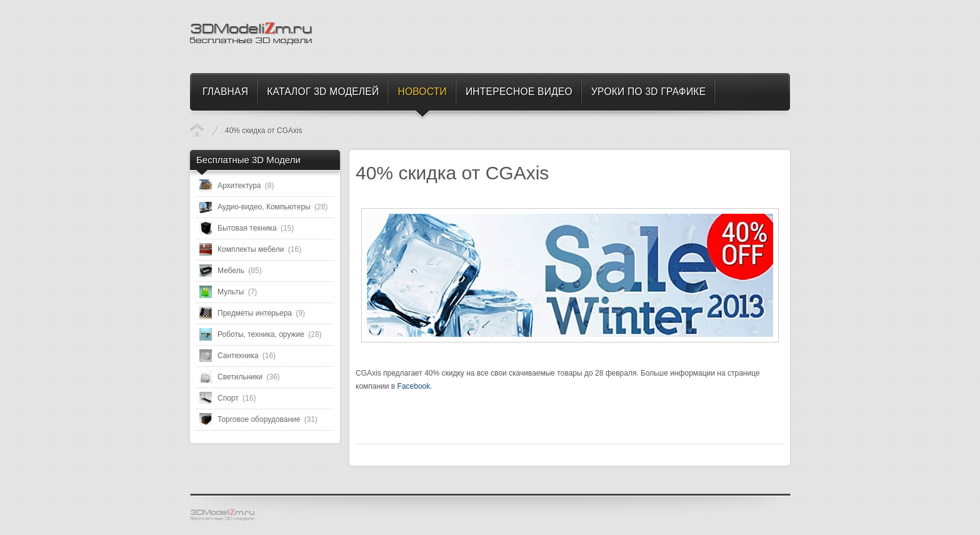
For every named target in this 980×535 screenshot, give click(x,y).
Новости (197, 130)
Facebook (414, 386)
